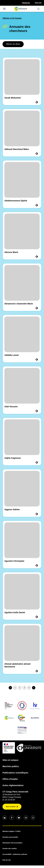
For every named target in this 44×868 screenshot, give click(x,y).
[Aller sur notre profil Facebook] (12, 818)
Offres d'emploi (10, 779)
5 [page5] (29, 688)
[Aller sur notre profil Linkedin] (5, 818)
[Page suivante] (34, 688)
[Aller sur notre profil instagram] (33, 818)
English (38, 3)
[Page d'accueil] (21, 9)
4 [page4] (24, 688)
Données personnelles (10, 837)
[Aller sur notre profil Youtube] (26, 818)
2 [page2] (15, 688)
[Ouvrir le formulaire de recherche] (38, 9)
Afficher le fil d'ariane (12, 18)
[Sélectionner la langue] (26, 3)
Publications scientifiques (15, 773)
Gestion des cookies (10, 848)
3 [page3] (20, 688)
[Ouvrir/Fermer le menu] (4, 9)
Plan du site (7, 860)
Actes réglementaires (13, 785)
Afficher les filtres (13, 44)
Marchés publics (11, 766)
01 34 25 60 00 (9, 800)
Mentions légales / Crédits (12, 831)
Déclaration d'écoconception (12, 843)
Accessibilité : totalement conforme (15, 854)
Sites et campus (10, 760)
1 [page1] (10, 688)
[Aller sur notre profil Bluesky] (19, 818)
